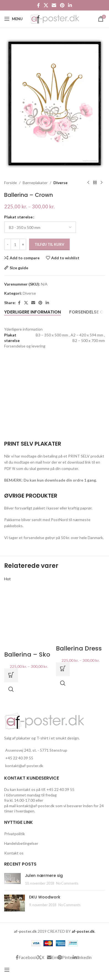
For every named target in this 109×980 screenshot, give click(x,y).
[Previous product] (88, 183)
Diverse (60, 182)
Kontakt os (14, 853)
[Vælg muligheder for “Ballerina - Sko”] (11, 675)
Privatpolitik (15, 834)
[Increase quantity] (23, 244)
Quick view (11, 689)
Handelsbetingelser (21, 843)
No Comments (67, 883)
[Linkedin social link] (70, 5)
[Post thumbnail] (12, 880)
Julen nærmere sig (44, 876)
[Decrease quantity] (8, 244)
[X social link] (46, 5)
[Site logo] (55, 18)
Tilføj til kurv (49, 244)
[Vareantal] (15, 244)
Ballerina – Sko (27, 654)
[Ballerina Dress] (80, 609)
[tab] (33, 312)
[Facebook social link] (38, 5)
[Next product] (102, 183)
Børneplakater (35, 182)
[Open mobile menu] (13, 19)
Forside (11, 182)
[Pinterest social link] (62, 5)
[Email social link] (54, 5)
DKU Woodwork (45, 897)
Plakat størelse (18, 217)
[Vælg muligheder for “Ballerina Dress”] (63, 669)
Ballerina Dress (79, 648)
